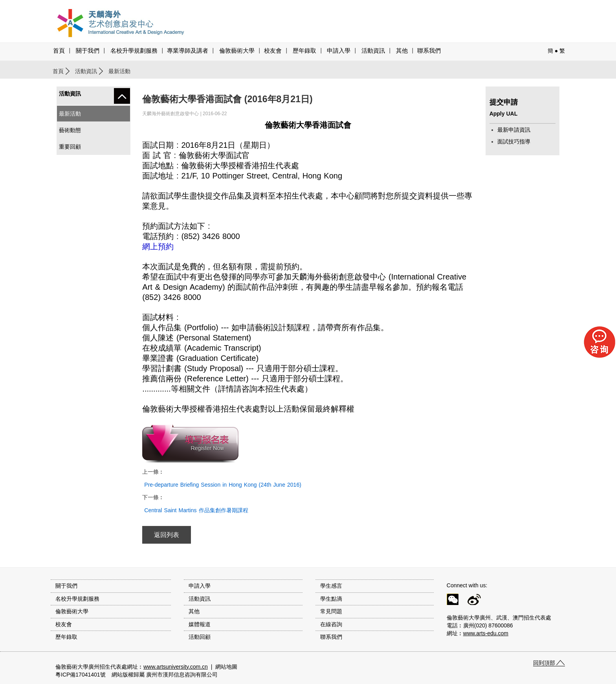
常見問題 (331, 611)
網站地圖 (226, 667)
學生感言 (331, 586)
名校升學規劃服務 (134, 51)
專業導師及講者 (188, 51)
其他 (402, 51)
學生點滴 (331, 599)
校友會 (273, 51)
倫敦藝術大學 (237, 51)
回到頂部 (544, 663)
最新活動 (70, 114)
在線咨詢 (331, 624)
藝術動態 (70, 130)
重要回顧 (70, 147)
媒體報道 (200, 624)
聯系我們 (429, 51)
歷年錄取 (304, 51)
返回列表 (167, 535)
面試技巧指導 (514, 142)
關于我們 (88, 51)
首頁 (59, 51)
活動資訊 (86, 71)
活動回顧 (200, 637)
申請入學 (339, 51)
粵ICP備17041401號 (81, 675)
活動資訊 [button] (373, 51)
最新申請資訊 (514, 130)
